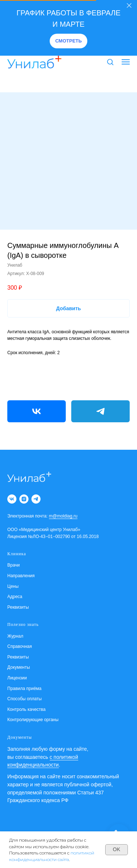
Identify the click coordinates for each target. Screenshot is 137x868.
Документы (19, 667)
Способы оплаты (24, 699)
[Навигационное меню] (126, 62)
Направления (21, 576)
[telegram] (36, 499)
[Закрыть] (129, 6)
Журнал (15, 636)
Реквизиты (18, 607)
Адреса (15, 597)
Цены (13, 586)
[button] (68, 41)
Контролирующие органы (33, 720)
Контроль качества (26, 709)
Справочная (20, 646)
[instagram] (24, 499)
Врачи (14, 565)
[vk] (12, 499)
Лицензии (17, 678)
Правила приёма (24, 689)
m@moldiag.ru (63, 516)
